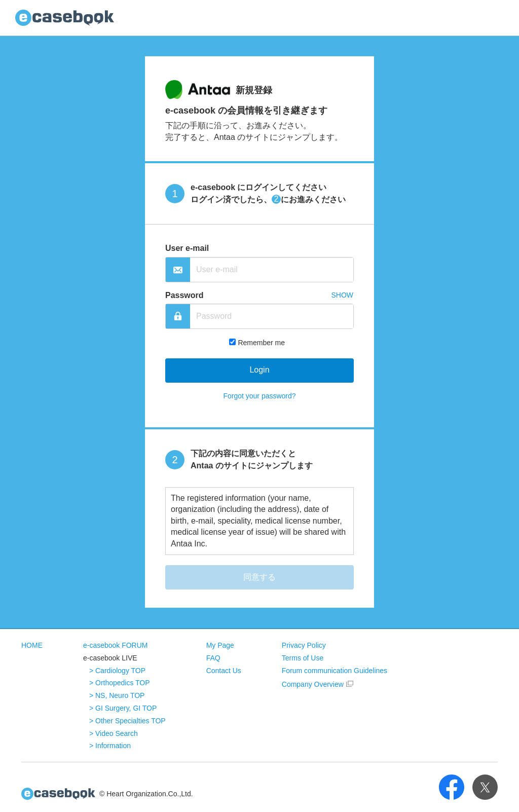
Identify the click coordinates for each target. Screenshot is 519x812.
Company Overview (313, 684)
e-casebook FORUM (116, 645)
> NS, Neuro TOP (117, 695)
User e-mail (187, 248)
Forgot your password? (259, 396)
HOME (32, 645)
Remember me (261, 343)
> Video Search (114, 733)
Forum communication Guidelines (335, 671)
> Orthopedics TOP (120, 683)
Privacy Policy (304, 645)
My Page (220, 645)
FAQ (213, 658)
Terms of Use (303, 658)
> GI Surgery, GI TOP (123, 708)
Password (184, 295)
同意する (259, 577)
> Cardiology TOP (117, 671)
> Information (110, 746)
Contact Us (224, 671)
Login (259, 370)
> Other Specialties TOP (127, 721)
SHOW (342, 295)
